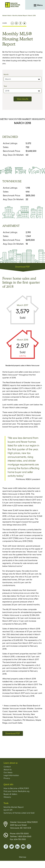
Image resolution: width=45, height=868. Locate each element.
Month (6, 74)
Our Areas (8, 772)
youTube (23, 847)
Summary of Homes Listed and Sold (19, 813)
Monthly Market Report (20, 15)
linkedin (17, 847)
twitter (12, 847)
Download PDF (22, 267)
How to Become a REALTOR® (16, 788)
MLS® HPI (8, 810)
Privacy (7, 778)
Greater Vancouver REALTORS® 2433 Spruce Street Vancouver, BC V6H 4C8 (24, 825)
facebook (6, 847)
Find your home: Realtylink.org (16, 791)
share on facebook (20, 23)
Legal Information (11, 775)
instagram (29, 847)
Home (13, 5)
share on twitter (25, 23)
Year (5, 86)
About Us (8, 770)
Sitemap (23, 857)
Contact (7, 767)
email (12, 23)
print (16, 23)
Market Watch (7, 15)
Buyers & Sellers (10, 794)
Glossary (7, 797)
